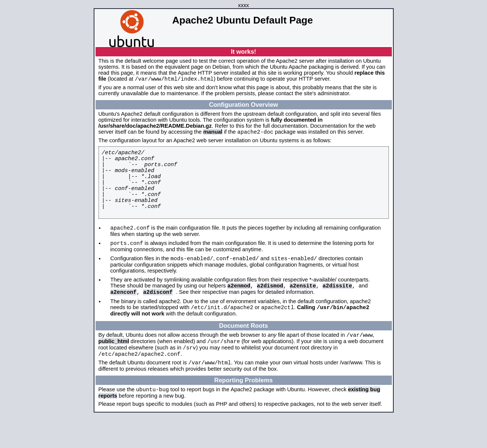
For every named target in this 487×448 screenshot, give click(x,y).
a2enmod (239, 308)
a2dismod (270, 308)
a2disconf (158, 316)
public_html (114, 369)
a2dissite (337, 308)
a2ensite (303, 308)
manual (213, 134)
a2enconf (124, 316)
